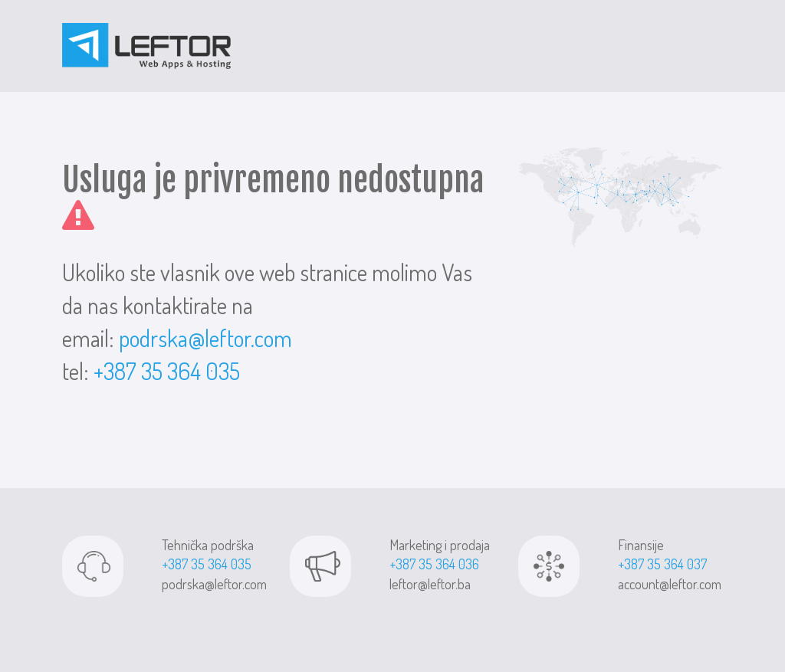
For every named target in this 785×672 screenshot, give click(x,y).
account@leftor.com (670, 584)
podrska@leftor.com (205, 338)
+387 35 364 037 (662, 564)
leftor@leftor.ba (430, 584)
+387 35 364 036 (434, 564)
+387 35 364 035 (167, 371)
